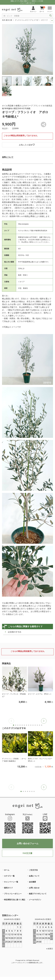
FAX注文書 (27, 853)
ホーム (7, 870)
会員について (34, 876)
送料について (8, 157)
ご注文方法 (33, 870)
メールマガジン (35, 900)
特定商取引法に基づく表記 (15, 900)
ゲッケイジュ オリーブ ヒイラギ (27, 20)
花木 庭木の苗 (7, 20)
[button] (44, 721)
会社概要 (32, 882)
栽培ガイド (8, 888)
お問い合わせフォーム (28, 843)
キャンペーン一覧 (11, 882)
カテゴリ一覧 (9, 876)
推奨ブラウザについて (38, 894)
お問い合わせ (34, 888)
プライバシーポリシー (13, 894)
